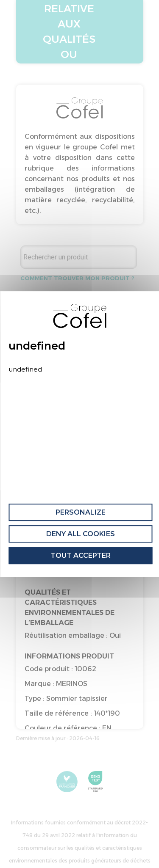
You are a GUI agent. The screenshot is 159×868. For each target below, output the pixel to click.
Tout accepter (81, 555)
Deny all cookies (81, 534)
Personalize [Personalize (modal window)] (81, 512)
